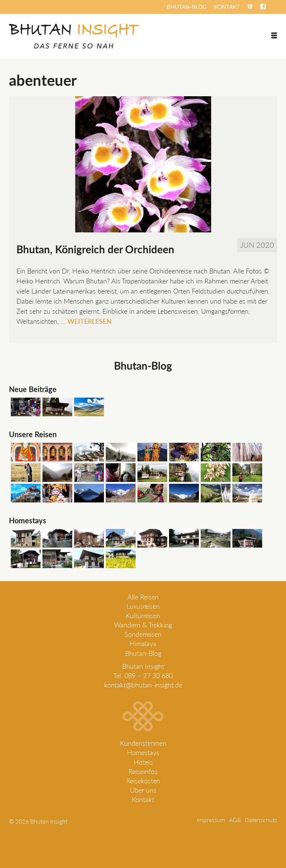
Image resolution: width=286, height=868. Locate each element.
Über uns (143, 790)
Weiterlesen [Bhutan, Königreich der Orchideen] (90, 321)
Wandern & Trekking (143, 625)
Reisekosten (143, 781)
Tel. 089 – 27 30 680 (143, 676)
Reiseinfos (143, 771)
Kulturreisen (143, 615)
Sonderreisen (143, 634)
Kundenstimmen (143, 743)
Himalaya (143, 643)
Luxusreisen (143, 606)
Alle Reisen (143, 597)
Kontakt (143, 799)
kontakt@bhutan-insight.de (143, 685)
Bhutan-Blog (143, 653)
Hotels (143, 762)
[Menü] (274, 35)
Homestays (143, 752)
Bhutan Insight (143, 666)
